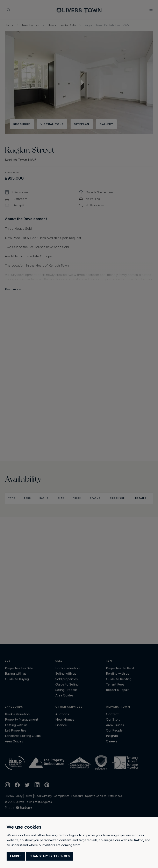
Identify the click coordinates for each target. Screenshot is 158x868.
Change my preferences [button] (50, 856)
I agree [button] (16, 856)
